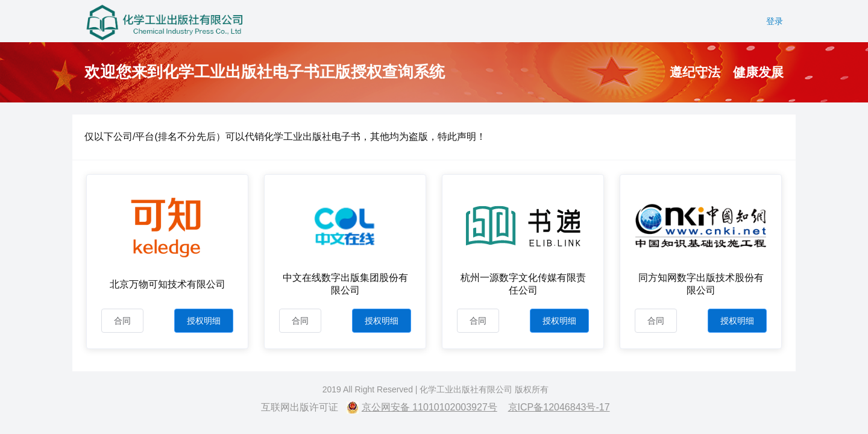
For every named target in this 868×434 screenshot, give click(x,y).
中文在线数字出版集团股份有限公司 (345, 284)
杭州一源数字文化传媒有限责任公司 (523, 284)
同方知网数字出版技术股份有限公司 (701, 284)
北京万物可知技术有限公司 (168, 284)
